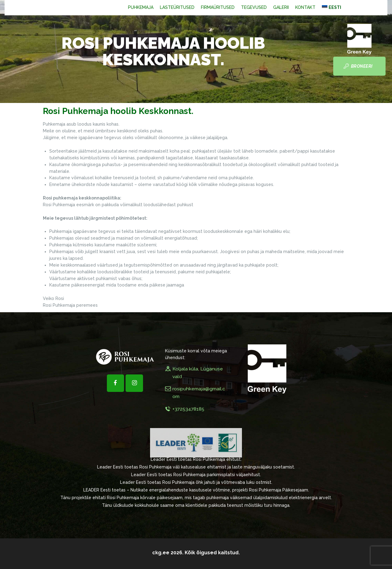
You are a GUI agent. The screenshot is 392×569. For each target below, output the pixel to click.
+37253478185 (188, 409)
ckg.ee (161, 553)
